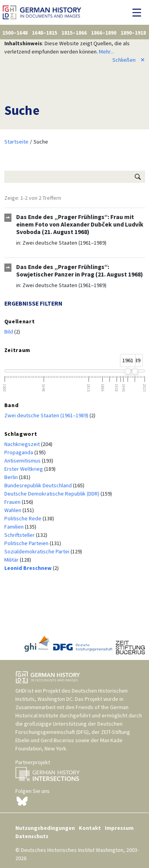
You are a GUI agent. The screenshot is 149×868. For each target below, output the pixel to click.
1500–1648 (15, 33)
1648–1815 (45, 33)
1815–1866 (74, 33)
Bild (9, 332)
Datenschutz (32, 836)
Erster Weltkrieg (24, 469)
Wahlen (13, 510)
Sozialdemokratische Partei (37, 551)
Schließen (129, 60)
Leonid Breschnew (29, 568)
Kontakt (90, 828)
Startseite (16, 142)
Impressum (119, 828)
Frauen (13, 502)
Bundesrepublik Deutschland (39, 485)
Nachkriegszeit (23, 444)
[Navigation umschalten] (139, 13)
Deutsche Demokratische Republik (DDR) (52, 494)
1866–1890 (104, 33)
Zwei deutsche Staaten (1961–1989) (64, 243)
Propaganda (19, 452)
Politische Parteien (27, 543)
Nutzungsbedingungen (45, 828)
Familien (15, 527)
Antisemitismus (23, 461)
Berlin (12, 477)
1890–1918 (133, 33)
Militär (12, 560)
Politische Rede (23, 518)
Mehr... (106, 52)
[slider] (128, 371)
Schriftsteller (20, 535)
